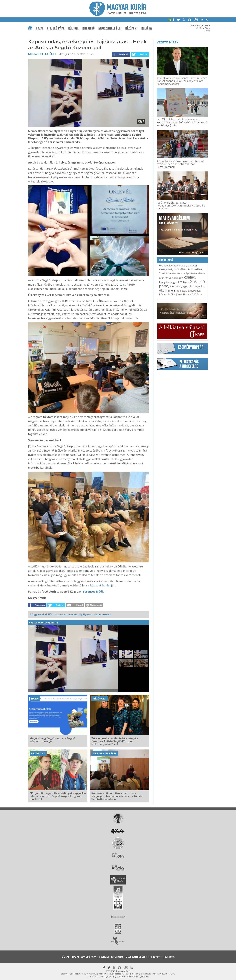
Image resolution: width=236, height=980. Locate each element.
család (190, 277)
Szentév (164, 273)
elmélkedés (194, 291)
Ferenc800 (175, 286)
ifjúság (198, 294)
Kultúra (147, 28)
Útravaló (188, 294)
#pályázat (86, 614)
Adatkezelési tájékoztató (138, 976)
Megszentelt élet (110, 28)
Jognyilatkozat (119, 976)
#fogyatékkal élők (41, 614)
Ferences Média (94, 591)
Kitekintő (89, 28)
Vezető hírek (168, 42)
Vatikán (185, 282)
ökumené (166, 290)
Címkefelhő (166, 260)
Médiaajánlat (106, 976)
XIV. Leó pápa (56, 28)
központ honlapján (103, 585)
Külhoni (74, 28)
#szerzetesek (102, 614)
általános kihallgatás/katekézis (187, 273)
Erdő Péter (180, 291)
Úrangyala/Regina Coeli (173, 266)
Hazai (40, 28)
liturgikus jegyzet (169, 282)
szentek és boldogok (171, 278)
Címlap (65, 957)
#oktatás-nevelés (66, 614)
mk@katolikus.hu (144, 974)
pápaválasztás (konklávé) (188, 269)
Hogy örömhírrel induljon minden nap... (178, 223)
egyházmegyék (193, 286)
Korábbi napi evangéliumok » (192, 252)
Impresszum (93, 976)
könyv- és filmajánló (171, 294)
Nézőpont (132, 28)
